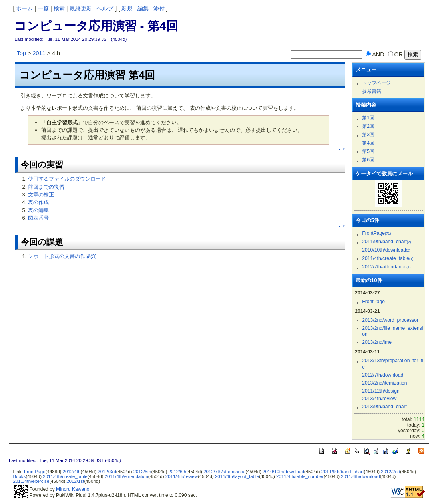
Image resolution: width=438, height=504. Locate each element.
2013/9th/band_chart (384, 407)
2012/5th (142, 472)
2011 (39, 53)
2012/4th (72, 472)
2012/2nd (390, 472)
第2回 (368, 126)
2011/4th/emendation (127, 476)
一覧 (43, 8)
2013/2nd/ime (377, 342)
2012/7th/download (383, 375)
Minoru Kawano (73, 489)
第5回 (368, 151)
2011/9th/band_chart (386, 242)
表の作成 (38, 202)
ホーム (24, 8)
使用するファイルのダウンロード (67, 179)
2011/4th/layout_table (237, 476)
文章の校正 (41, 195)
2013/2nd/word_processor (390, 320)
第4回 (368, 143)
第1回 (368, 118)
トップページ (376, 83)
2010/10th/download (386, 250)
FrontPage (376, 233)
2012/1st (75, 481)
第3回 (368, 135)
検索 (59, 8)
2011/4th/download (360, 476)
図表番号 (38, 218)
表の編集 (38, 210)
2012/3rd (107, 472)
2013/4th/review (379, 399)
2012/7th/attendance (386, 267)
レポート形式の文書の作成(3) (62, 256)
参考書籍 (372, 91)
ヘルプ (105, 8)
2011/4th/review (182, 476)
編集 (143, 8)
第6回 (368, 160)
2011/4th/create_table (388, 258)
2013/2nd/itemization (384, 383)
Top (21, 53)
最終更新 (81, 8)
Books (19, 476)
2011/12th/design (381, 391)
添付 (159, 8)
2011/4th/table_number (300, 476)
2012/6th (177, 472)
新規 (127, 8)
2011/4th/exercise (31, 481)
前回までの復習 (46, 187)
